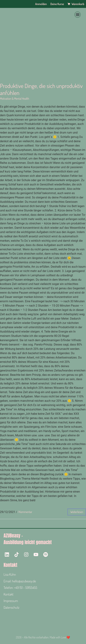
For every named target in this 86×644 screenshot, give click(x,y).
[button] (78, 15)
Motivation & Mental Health (15, 99)
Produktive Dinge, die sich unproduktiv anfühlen (41, 89)
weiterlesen (77, 512)
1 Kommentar (25, 512)
